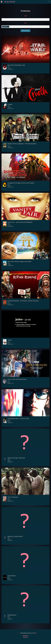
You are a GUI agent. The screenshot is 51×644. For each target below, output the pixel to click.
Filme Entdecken (25, 31)
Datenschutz (25, 636)
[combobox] (26, 20)
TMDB (35, 633)
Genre (25, 16)
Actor (25, 23)
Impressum (25, 637)
